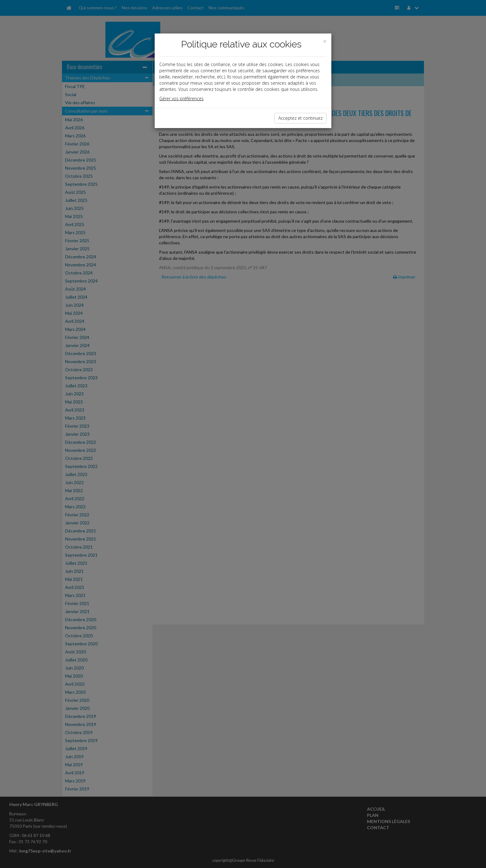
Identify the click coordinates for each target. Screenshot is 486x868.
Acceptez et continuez (300, 118)
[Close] (325, 41)
